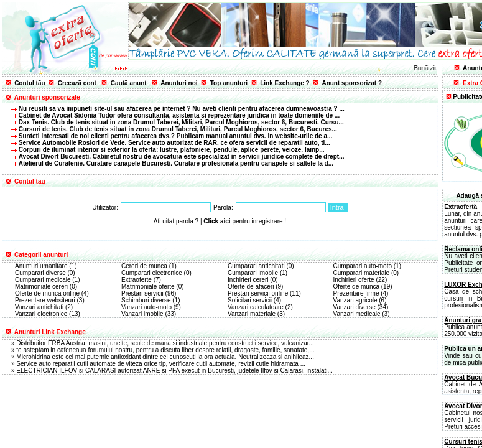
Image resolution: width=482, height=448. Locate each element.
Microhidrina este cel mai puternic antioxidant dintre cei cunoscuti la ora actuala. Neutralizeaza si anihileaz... (165, 357)
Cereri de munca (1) (149, 266)
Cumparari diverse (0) (45, 273)
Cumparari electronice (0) (156, 273)
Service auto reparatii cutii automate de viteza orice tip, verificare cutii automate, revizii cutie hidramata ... (161, 364)
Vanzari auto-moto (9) (151, 307)
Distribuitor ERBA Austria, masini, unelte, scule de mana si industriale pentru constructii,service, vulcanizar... (165, 343)
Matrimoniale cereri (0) (46, 287)
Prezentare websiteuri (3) (50, 300)
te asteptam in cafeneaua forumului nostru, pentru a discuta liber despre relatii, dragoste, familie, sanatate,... (165, 350)
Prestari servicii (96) (149, 293)
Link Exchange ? (285, 83)
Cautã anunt (129, 83)
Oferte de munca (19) (363, 287)
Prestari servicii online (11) (264, 293)
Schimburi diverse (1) (151, 300)
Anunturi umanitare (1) (46, 266)
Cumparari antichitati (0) (261, 266)
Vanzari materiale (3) (256, 314)
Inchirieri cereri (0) (253, 280)
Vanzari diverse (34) (361, 307)
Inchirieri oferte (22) (360, 280)
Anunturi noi (179, 83)
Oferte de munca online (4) (52, 293)
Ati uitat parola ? (176, 221)
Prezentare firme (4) (361, 293)
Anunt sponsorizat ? (352, 83)
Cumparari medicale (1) (47, 280)
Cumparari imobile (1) (257, 273)
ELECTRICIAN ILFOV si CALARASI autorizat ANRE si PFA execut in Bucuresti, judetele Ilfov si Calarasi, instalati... (174, 371)
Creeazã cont (77, 83)
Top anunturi (229, 83)
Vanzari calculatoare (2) (260, 307)
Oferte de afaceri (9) (255, 287)
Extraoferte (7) (141, 280)
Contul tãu (30, 83)
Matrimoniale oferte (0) (153, 287)
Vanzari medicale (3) (362, 314)
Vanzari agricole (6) (360, 300)
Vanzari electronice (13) (48, 314)
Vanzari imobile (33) (149, 314)
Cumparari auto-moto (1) (367, 266)
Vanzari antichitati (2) (44, 307)
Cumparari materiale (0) (366, 273)
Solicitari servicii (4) (254, 300)
